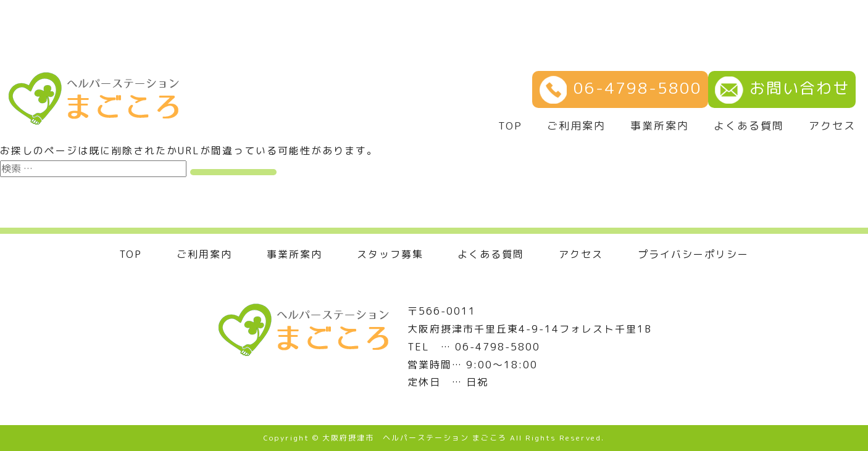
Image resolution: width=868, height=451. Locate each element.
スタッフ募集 (390, 254)
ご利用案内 (576, 126)
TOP (510, 126)
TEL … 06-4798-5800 (474, 347)
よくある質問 (749, 126)
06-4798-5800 (620, 88)
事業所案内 (660, 126)
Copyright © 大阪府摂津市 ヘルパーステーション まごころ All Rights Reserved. (434, 438)
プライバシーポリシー (693, 254)
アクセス (832, 126)
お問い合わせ (782, 88)
